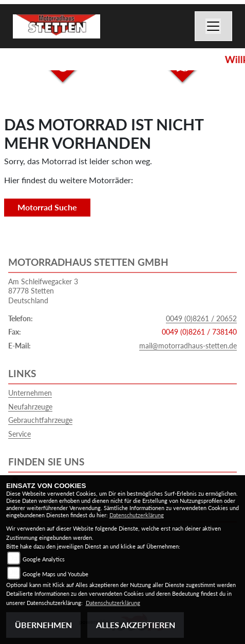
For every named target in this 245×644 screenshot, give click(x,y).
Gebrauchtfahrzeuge (40, 420)
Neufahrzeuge (30, 407)
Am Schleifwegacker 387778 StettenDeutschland (43, 291)
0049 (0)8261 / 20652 (201, 318)
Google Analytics (44, 559)
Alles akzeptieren (136, 625)
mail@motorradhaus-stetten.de (188, 346)
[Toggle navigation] (214, 26)
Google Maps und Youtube (55, 574)
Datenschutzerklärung (137, 515)
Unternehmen (30, 393)
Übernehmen (43, 625)
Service (20, 434)
